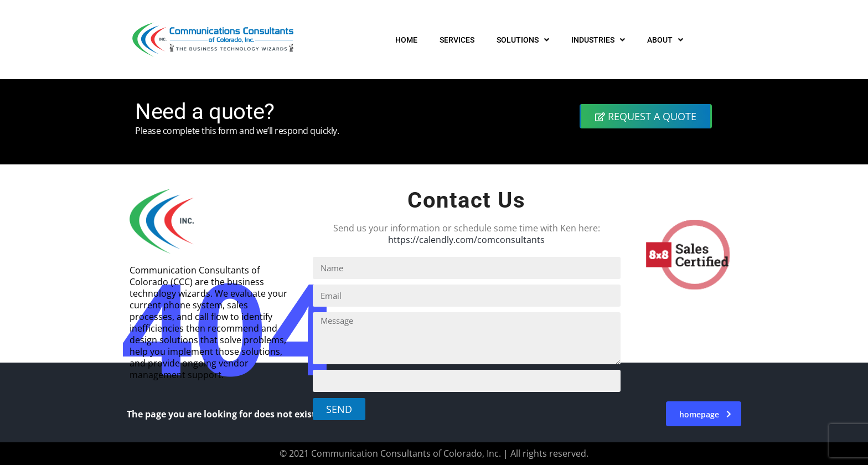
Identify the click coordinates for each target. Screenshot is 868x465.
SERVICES (457, 40)
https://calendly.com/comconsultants (466, 240)
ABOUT (665, 40)
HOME (406, 40)
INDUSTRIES (598, 40)
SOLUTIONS (523, 40)
